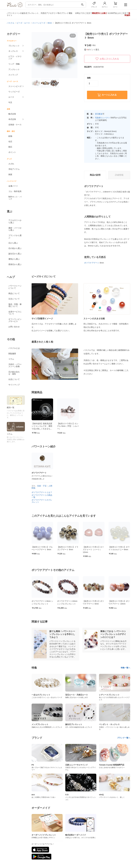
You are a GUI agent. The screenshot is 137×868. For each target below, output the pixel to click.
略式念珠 (12, 114)
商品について (14, 293)
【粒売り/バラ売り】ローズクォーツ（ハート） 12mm (113, 550)
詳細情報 (119, 175)
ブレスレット (14, 46)
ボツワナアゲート (92, 263)
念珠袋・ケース (15, 125)
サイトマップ (14, 385)
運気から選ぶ (14, 259)
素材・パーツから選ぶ (15, 229)
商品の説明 (95, 175)
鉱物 (10, 136)
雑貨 (10, 174)
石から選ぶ (13, 243)
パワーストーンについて (15, 287)
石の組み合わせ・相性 (14, 373)
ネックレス (13, 51)
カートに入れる (107, 95)
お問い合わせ (14, 327)
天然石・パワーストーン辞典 (15, 365)
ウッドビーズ (14, 92)
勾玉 (10, 102)
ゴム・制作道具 (15, 191)
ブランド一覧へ (124, 738)
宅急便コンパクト (102, 118)
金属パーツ (13, 186)
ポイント (12, 152)
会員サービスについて (15, 313)
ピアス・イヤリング (15, 57)
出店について (14, 379)
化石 (10, 141)
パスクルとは (14, 348)
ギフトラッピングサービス (15, 320)
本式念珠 (12, 119)
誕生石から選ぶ (15, 254)
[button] (35, 55)
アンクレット (14, 69)
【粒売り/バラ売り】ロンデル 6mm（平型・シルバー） (68, 426)
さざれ (11, 164)
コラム (11, 359)
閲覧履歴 (12, 354)
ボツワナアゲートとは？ (42, 492)
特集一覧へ (125, 668)
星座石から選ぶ (15, 264)
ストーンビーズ (15, 86)
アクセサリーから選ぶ (15, 221)
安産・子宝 (42, 486)
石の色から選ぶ (15, 248)
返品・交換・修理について (15, 305)
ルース (11, 97)
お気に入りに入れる (107, 59)
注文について (14, 299)
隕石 (10, 147)
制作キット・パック (15, 198)
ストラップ (13, 75)
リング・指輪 (14, 64)
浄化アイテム (14, 169)
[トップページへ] (15, 7)
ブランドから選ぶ (15, 236)
